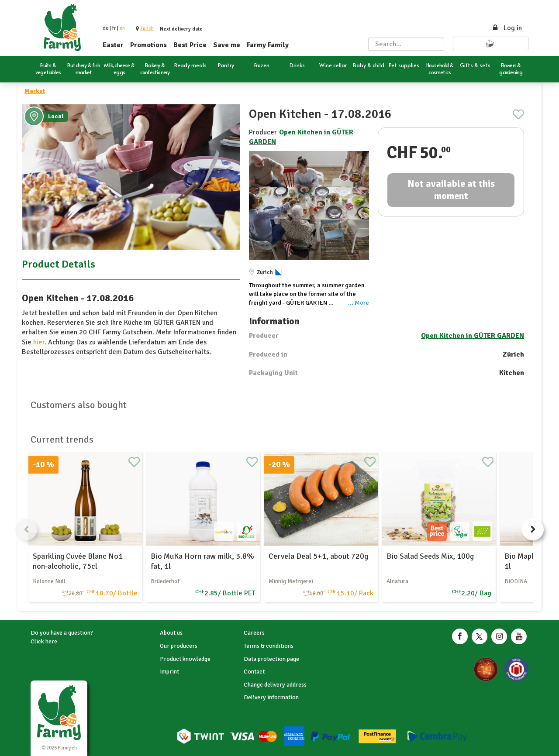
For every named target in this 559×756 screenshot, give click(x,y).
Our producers (179, 646)
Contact (254, 672)
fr (114, 28)
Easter (113, 45)
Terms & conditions (269, 646)
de (105, 28)
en (122, 28)
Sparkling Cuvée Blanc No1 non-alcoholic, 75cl (78, 561)
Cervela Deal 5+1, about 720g (318, 556)
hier (39, 342)
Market (35, 91)
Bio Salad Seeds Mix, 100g (430, 556)
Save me (227, 45)
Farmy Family (268, 45)
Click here (44, 641)
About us (171, 633)
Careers (254, 633)
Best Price (190, 45)
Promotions (148, 45)
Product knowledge (185, 659)
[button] (147, 29)
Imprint (169, 672)
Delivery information (271, 697)
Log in (507, 28)
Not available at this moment (451, 190)
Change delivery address (275, 685)
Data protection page (271, 659)
